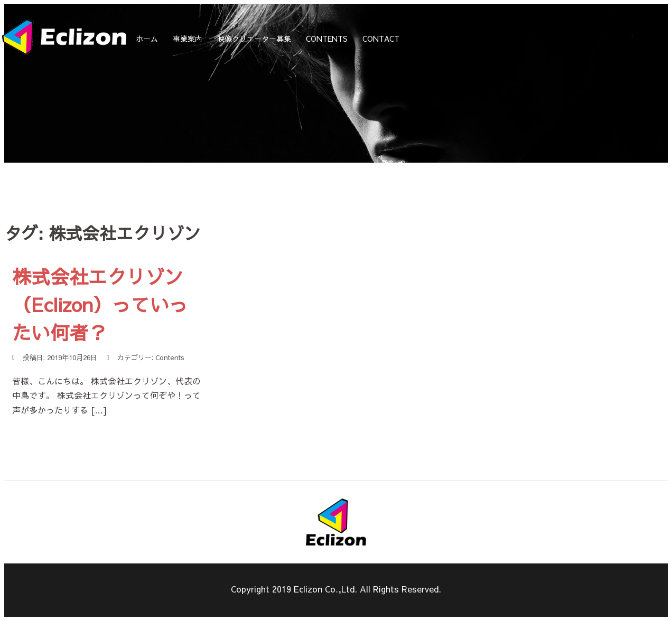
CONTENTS (327, 39)
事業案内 (188, 39)
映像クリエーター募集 (254, 39)
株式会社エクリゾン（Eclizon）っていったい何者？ (100, 304)
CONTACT (381, 39)
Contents (170, 357)
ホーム (147, 39)
